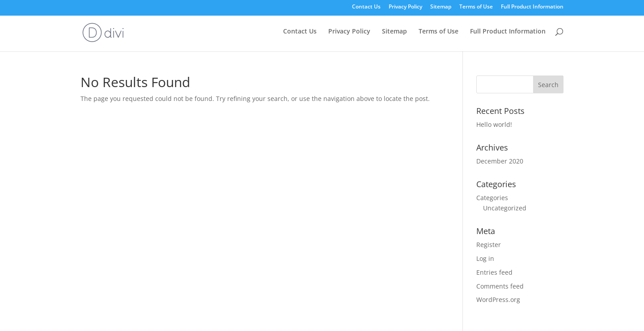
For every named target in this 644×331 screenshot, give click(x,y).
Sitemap (441, 7)
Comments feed (500, 286)
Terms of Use (476, 7)
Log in (485, 258)
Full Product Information (532, 7)
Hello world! (494, 124)
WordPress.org (498, 300)
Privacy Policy (405, 7)
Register (489, 245)
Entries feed (494, 272)
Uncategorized (505, 208)
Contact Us (366, 7)
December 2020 (500, 161)
